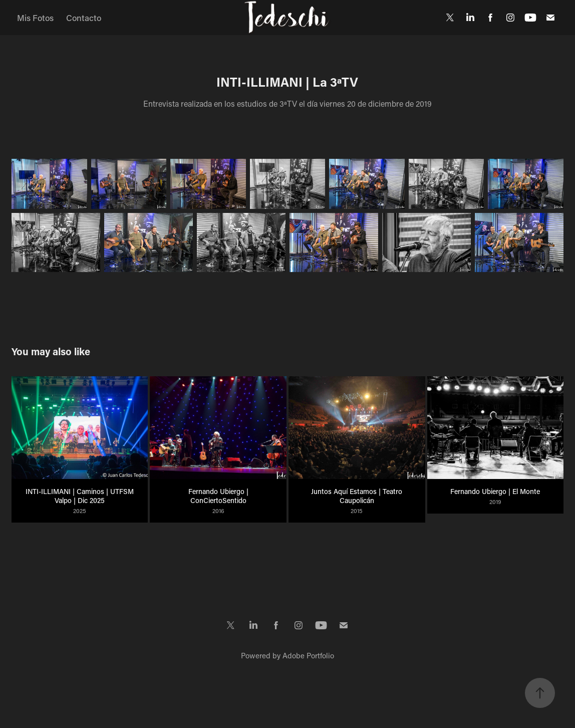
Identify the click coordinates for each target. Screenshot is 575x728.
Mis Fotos (35, 18)
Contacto (84, 18)
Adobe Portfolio (308, 655)
